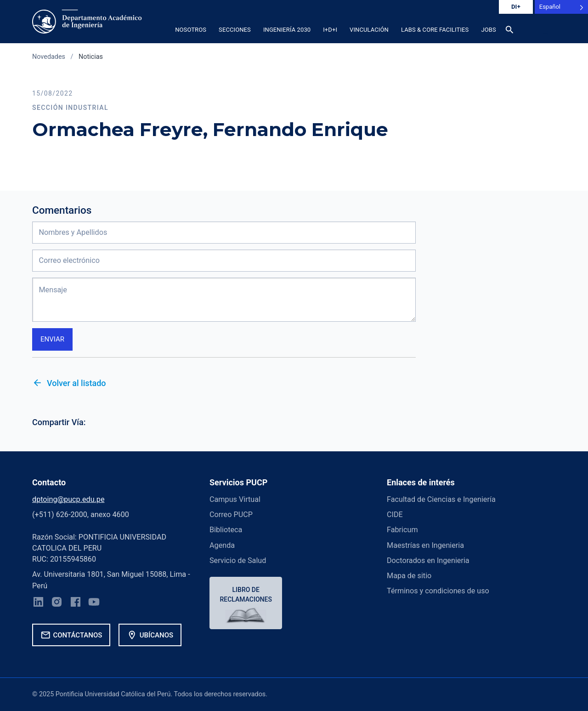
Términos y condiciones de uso (438, 591)
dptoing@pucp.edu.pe (68, 499)
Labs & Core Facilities (435, 30)
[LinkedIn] (38, 603)
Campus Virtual (235, 499)
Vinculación (369, 30)
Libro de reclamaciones (246, 594)
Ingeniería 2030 (287, 30)
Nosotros (191, 30)
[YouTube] (94, 603)
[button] (546, 33)
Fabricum (402, 530)
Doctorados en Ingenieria (428, 560)
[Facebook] (76, 603)
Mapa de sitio (409, 576)
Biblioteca (226, 530)
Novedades (49, 57)
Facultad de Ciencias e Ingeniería (441, 499)
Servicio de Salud (238, 560)
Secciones (235, 30)
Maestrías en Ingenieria (425, 545)
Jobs (488, 30)
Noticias (91, 57)
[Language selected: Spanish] (561, 7)
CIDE (395, 515)
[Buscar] (509, 31)
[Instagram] (57, 603)
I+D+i (330, 30)
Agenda (222, 545)
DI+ (516, 7)
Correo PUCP (231, 515)
